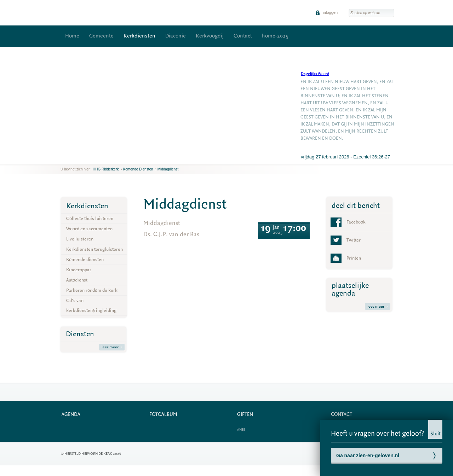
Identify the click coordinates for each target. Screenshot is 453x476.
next (71, 159)
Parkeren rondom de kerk (92, 290)
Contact (243, 36)
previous (62, 159)
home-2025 (275, 36)
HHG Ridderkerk (106, 169)
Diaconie (176, 36)
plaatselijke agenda (350, 289)
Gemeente (101, 36)
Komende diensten (138, 169)
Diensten (80, 334)
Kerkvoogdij (210, 36)
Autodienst (77, 280)
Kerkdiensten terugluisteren (94, 249)
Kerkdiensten (139, 36)
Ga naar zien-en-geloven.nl (368, 455)
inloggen (326, 12)
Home (72, 36)
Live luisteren (80, 239)
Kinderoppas (79, 270)
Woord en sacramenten (89, 229)
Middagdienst (168, 169)
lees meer (112, 347)
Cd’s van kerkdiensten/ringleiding (91, 305)
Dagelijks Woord (315, 74)
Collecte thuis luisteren (90, 218)
